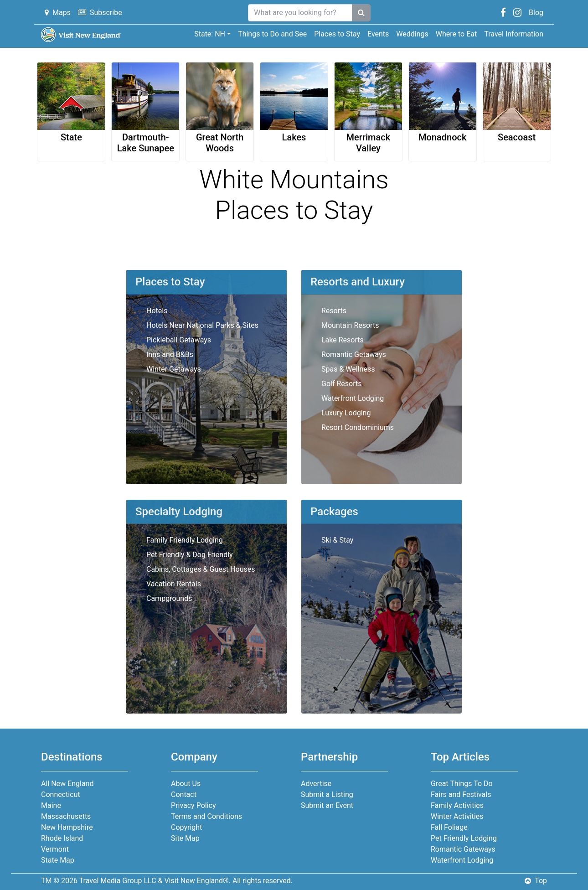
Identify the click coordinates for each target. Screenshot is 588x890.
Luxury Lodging (346, 413)
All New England (67, 784)
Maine (51, 805)
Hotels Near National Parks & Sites (202, 325)
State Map (58, 860)
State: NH (210, 34)
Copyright (186, 827)
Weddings (412, 34)
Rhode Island (62, 838)
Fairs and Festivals (461, 794)
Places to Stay (337, 34)
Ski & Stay (337, 540)
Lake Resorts (343, 340)
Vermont (55, 849)
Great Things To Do (462, 784)
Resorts (334, 311)
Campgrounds (169, 598)
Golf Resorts (341, 384)
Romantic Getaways (354, 354)
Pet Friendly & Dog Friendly (190, 555)
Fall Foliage (449, 827)
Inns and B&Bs (170, 354)
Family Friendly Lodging (185, 540)
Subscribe (100, 13)
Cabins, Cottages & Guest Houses (201, 569)
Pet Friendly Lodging (464, 838)
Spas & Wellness (348, 369)
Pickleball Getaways (179, 340)
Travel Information (514, 34)
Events (378, 34)
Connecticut (61, 794)
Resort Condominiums (358, 427)
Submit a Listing (327, 794)
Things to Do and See (272, 34)
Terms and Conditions (206, 816)
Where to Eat (456, 34)
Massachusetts (66, 816)
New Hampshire (67, 827)
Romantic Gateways (463, 849)
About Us (186, 784)
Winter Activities (457, 816)
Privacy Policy (193, 805)
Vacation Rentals (174, 584)
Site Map (185, 838)
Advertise (316, 784)
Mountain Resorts (350, 325)
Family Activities (457, 805)
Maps (58, 13)
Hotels (157, 311)
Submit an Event (327, 805)
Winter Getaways (174, 369)
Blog (536, 13)
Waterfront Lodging (353, 398)
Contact (184, 794)
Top (536, 881)
